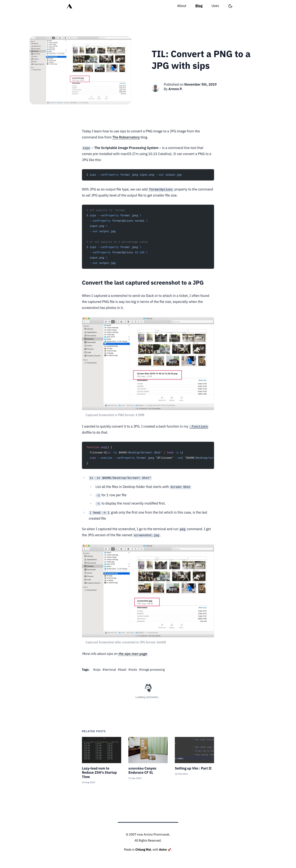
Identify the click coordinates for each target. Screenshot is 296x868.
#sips (97, 670)
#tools (133, 670)
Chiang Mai (143, 850)
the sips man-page (133, 654)
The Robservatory (126, 137)
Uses (215, 6)
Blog (199, 6)
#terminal (109, 670)
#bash (122, 670)
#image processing (152, 670)
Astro (163, 850)
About (182, 6)
